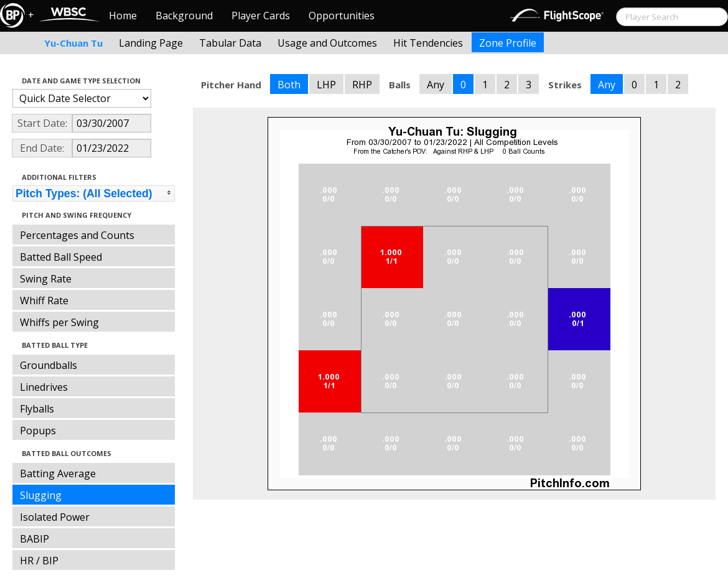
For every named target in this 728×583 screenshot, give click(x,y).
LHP (326, 85)
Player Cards (261, 16)
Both (289, 85)
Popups (38, 431)
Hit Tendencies (428, 43)
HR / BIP (39, 561)
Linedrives (44, 387)
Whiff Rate (44, 301)
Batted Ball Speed (61, 257)
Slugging (41, 495)
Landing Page (151, 43)
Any (436, 85)
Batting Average (58, 473)
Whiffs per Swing (59, 322)
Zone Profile (508, 43)
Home (123, 16)
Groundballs (49, 365)
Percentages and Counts (77, 235)
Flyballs (37, 409)
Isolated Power (55, 517)
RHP (362, 85)
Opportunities (342, 16)
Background (184, 16)
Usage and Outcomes (327, 43)
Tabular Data (230, 43)
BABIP (35, 539)
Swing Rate (46, 279)
